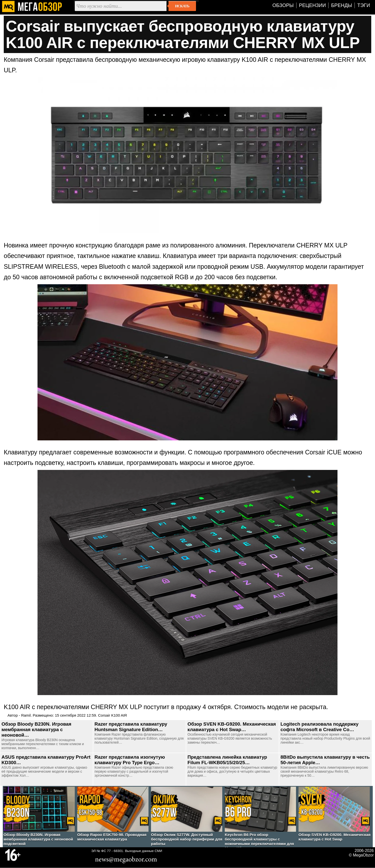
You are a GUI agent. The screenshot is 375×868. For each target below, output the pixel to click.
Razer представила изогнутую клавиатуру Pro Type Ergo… (130, 760)
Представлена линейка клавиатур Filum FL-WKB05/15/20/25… (227, 760)
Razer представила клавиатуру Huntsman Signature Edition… (131, 727)
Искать (182, 6)
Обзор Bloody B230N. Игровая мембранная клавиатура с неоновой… (36, 730)
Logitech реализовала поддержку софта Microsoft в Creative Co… (319, 727)
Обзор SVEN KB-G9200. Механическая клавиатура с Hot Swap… (232, 727)
